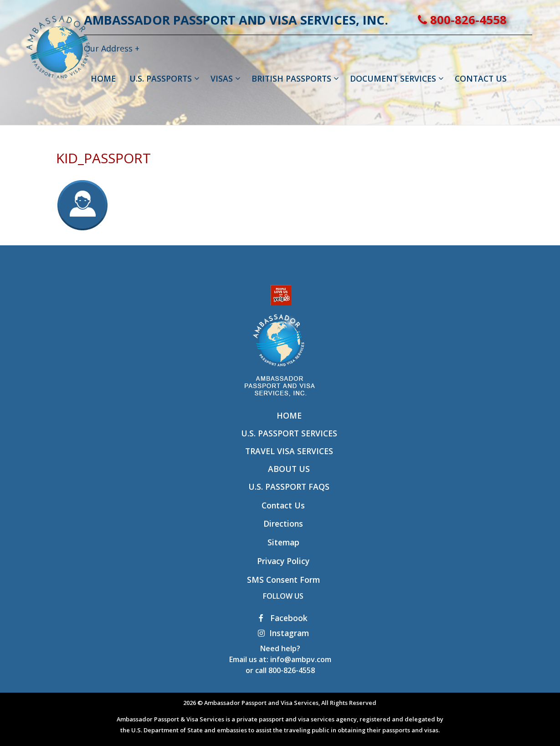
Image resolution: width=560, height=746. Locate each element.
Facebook (283, 618)
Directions (283, 523)
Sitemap (283, 542)
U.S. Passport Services (289, 433)
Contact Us (283, 505)
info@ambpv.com (301, 659)
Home (289, 415)
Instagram (283, 633)
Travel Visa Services (289, 451)
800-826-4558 (491, 20)
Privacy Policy (283, 561)
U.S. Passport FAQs (289, 487)
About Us (289, 469)
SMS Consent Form (283, 580)
